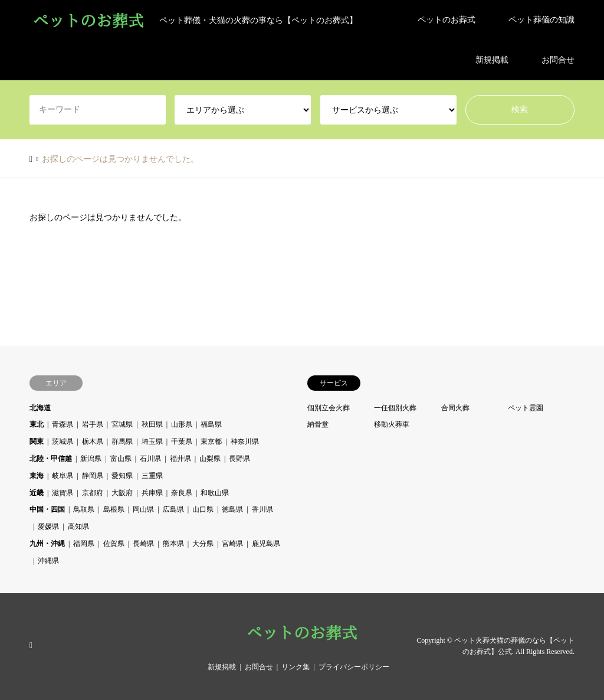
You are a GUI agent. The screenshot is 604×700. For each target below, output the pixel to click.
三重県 (152, 476)
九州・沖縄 (47, 544)
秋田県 (152, 424)
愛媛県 (48, 526)
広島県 (173, 509)
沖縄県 (48, 561)
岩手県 (93, 424)
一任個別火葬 (395, 408)
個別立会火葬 (329, 408)
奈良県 (182, 493)
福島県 (211, 424)
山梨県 (210, 459)
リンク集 (296, 667)
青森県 (63, 424)
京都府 (93, 493)
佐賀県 (114, 544)
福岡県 (84, 544)
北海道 (40, 408)
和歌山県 (215, 493)
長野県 (239, 459)
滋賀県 (63, 493)
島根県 (114, 509)
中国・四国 (47, 509)
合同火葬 (455, 408)
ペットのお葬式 (447, 20)
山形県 (182, 424)
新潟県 (91, 459)
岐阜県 (63, 476)
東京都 (211, 441)
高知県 (78, 526)
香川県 (262, 509)
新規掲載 (492, 60)
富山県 (121, 459)
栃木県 (93, 441)
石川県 (150, 459)
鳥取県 (84, 509)
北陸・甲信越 (51, 459)
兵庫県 (152, 493)
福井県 (180, 459)
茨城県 (63, 441)
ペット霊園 (526, 408)
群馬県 (122, 441)
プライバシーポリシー (354, 667)
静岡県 (93, 476)
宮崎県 (232, 544)
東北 (37, 424)
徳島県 (232, 509)
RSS (34, 646)
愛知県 (122, 476)
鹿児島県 (266, 544)
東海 (37, 476)
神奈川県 (245, 441)
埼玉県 (152, 441)
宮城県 (122, 424)
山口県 (203, 509)
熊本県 (173, 544)
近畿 (37, 493)
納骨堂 (318, 424)
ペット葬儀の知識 (541, 20)
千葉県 (182, 441)
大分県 (203, 544)
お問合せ (558, 60)
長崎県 (143, 544)
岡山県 (143, 509)
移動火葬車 (392, 424)
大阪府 (122, 493)
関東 (37, 441)
